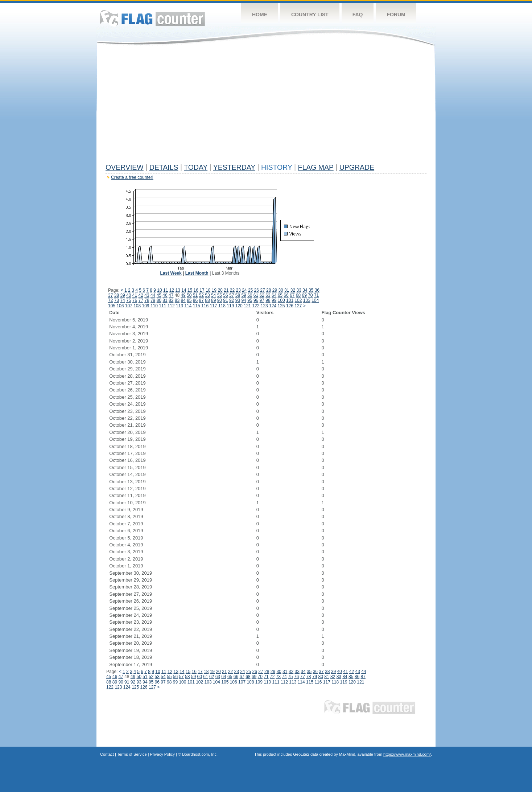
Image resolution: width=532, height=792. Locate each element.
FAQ (358, 15)
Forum (396, 15)
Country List (310, 15)
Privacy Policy (162, 754)
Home (260, 15)
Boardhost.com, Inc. (200, 754)
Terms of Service (132, 754)
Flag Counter (152, 18)
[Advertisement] (266, 106)
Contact (107, 754)
